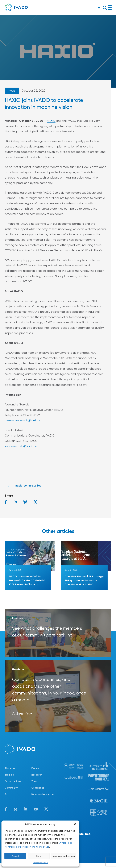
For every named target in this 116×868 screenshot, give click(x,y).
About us (10, 768)
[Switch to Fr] (18, 794)
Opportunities (13, 781)
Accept (15, 856)
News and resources (43, 794)
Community (11, 788)
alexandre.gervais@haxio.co (23, 420)
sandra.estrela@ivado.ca (21, 446)
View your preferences (64, 856)
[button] (75, 824)
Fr (99, 7)
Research (37, 775)
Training (9, 775)
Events (35, 768)
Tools (34, 781)
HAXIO (51, 121)
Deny (39, 856)
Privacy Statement (40, 863)
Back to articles (23, 486)
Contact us (38, 788)
